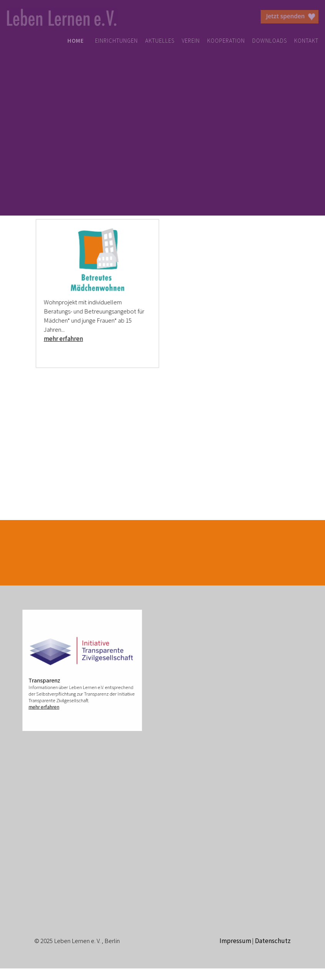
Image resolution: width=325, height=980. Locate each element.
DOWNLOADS (270, 41)
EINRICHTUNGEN (116, 41)
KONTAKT (306, 41)
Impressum (235, 941)
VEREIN (191, 41)
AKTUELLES (160, 41)
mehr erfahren (64, 337)
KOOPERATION (226, 41)
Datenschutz (273, 941)
